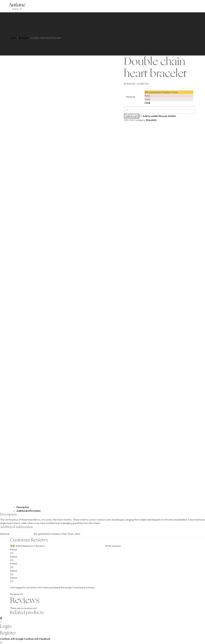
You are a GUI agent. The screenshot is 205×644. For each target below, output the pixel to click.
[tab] (106, 507)
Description (23, 507)
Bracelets (24, 38)
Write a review (113, 546)
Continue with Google (12, 639)
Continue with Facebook (37, 639)
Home (13, 38)
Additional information (28, 511)
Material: (131, 97)
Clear (148, 103)
